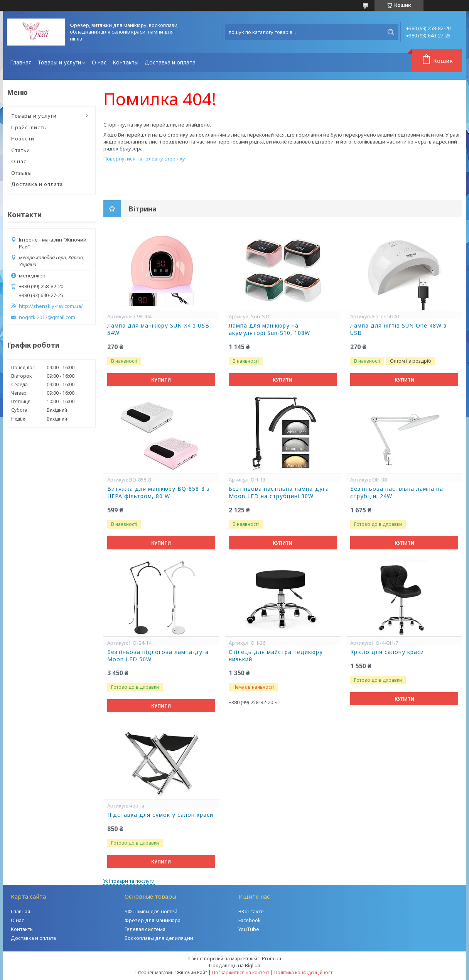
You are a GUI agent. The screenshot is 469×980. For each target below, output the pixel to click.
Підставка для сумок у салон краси (160, 815)
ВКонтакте (251, 911)
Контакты (126, 62)
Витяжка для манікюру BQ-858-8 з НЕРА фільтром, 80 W (159, 493)
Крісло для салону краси (387, 652)
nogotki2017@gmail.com (47, 317)
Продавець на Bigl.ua (235, 965)
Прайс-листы (29, 127)
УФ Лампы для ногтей (151, 911)
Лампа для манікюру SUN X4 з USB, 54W (159, 329)
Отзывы (22, 173)
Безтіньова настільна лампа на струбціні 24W (397, 493)
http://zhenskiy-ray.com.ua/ (51, 306)
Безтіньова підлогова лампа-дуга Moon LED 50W (158, 656)
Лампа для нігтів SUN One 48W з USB (398, 329)
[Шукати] (391, 32)
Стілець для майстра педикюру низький (276, 656)
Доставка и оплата (170, 62)
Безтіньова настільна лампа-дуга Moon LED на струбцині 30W (279, 493)
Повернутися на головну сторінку (144, 159)
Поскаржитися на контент (241, 972)
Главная (21, 62)
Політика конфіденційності (304, 972)
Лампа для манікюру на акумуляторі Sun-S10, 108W (269, 329)
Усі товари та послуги (129, 881)
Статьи (21, 150)
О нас (99, 62)
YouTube (249, 929)
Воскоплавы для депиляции (159, 938)
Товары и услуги (59, 62)
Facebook (250, 920)
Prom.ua (272, 958)
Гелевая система (145, 929)
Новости (23, 139)
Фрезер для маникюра (153, 920)
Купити (161, 380)
